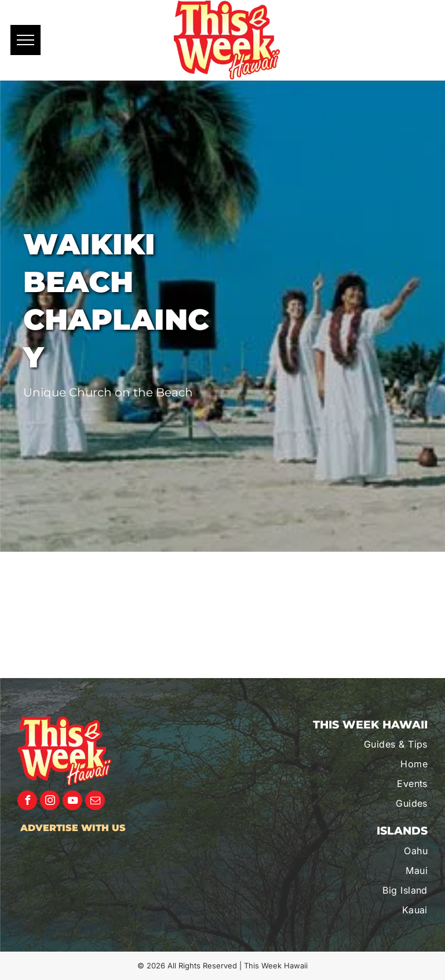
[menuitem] (366, 744)
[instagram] (50, 802)
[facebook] (27, 802)
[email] (95, 802)
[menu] (25, 40)
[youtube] (72, 802)
